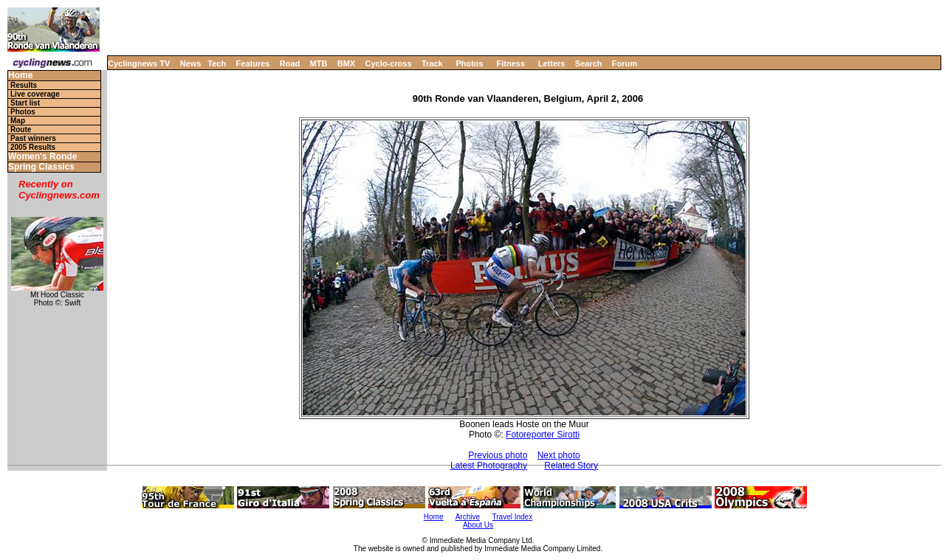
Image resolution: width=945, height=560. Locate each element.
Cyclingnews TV (139, 63)
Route (21, 129)
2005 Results (33, 147)
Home (20, 76)
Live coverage (35, 94)
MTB (319, 63)
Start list (25, 103)
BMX (346, 63)
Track (432, 63)
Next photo (559, 455)
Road (290, 63)
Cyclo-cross (389, 63)
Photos (469, 63)
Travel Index (513, 517)
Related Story (571, 466)
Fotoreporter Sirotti (543, 435)
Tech (217, 63)
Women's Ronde (42, 157)
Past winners (33, 138)
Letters (552, 63)
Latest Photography (489, 466)
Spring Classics (41, 167)
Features (253, 63)
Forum (625, 63)
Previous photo (498, 455)
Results (24, 85)
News (191, 63)
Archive (468, 517)
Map (18, 121)
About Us (478, 525)
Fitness (511, 63)
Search (589, 63)
